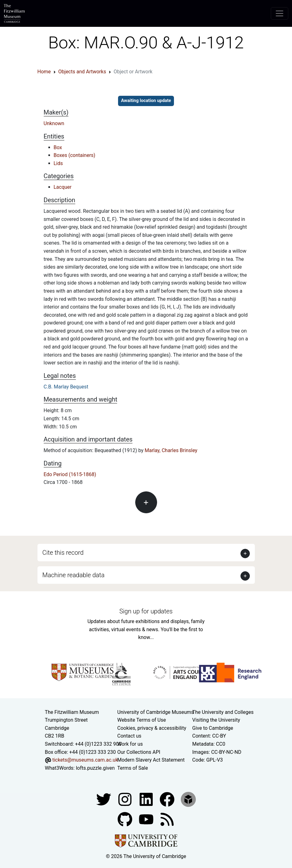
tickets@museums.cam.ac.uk (85, 760)
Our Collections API (139, 752)
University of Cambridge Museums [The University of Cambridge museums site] (156, 712)
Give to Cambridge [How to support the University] (213, 728)
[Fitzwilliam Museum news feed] (167, 819)
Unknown (54, 123)
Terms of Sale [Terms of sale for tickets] (133, 768)
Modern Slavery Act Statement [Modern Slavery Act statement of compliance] (151, 760)
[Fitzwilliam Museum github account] (126, 819)
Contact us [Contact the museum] (129, 736)
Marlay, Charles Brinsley (171, 450)
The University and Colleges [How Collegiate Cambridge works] (223, 712)
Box (58, 147)
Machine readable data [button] (74, 575)
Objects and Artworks (82, 72)
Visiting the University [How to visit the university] (216, 720)
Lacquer (63, 187)
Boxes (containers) (75, 155)
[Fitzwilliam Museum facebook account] (147, 799)
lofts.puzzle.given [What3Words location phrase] (95, 768)
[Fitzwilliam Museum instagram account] (126, 799)
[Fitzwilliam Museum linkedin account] (168, 799)
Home (44, 72)
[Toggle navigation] (280, 13)
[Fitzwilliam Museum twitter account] (104, 799)
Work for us (130, 744)
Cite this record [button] (63, 553)
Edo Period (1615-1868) (70, 474)
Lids (58, 163)
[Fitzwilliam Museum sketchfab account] (188, 799)
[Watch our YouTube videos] (147, 819)
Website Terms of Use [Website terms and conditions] (142, 720)
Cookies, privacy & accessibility (152, 728)
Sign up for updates (146, 611)
